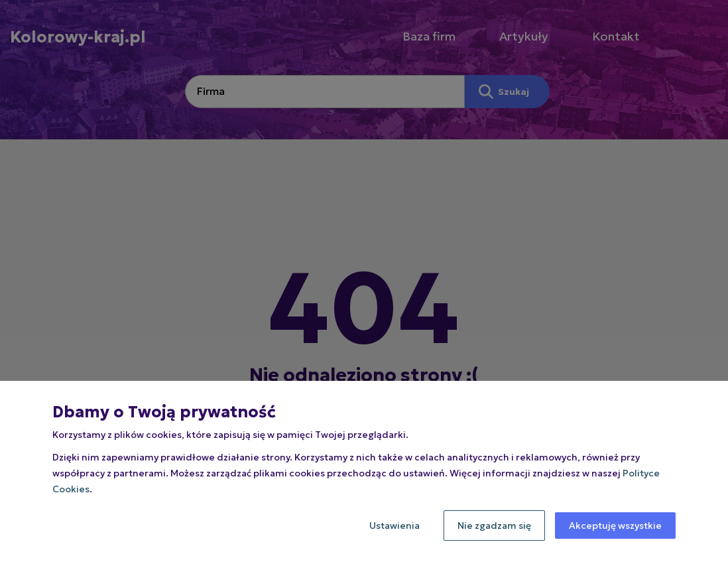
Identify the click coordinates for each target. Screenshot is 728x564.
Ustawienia (394, 526)
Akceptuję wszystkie (615, 526)
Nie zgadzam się (494, 526)
